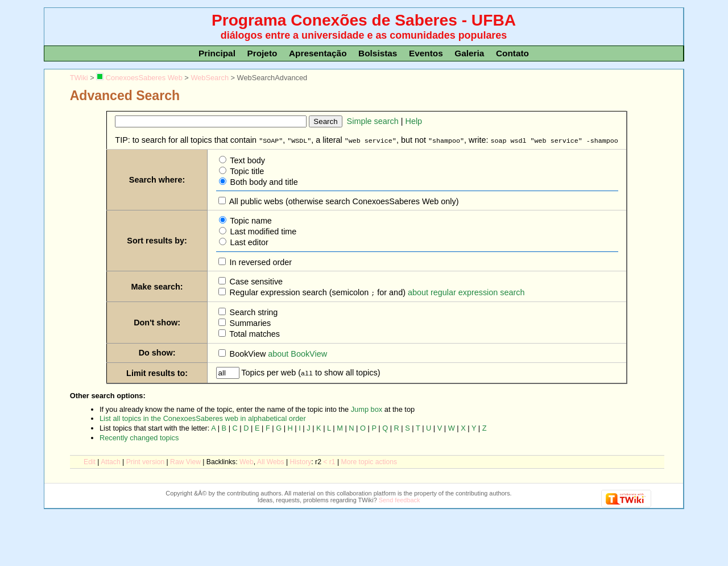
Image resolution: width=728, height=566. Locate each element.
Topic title (246, 171)
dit (90, 461)
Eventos (426, 53)
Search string (253, 311)
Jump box (367, 408)
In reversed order (260, 262)
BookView (247, 353)
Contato (512, 53)
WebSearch (210, 78)
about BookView (297, 353)
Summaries (249, 322)
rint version (146, 461)
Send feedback (400, 499)
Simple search (373, 121)
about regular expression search (466, 292)
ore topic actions (369, 461)
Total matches (254, 333)
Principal (217, 53)
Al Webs (271, 461)
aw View (185, 461)
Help (414, 121)
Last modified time (262, 231)
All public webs (255, 201)
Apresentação (318, 53)
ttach (110, 461)
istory (301, 461)
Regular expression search (277, 292)
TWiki (79, 78)
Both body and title (263, 181)
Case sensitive (255, 281)
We (247, 461)
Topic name (250, 220)
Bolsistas (378, 53)
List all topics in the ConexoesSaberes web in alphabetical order (203, 417)
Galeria (469, 53)
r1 (332, 461)
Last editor (248, 242)
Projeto (262, 53)
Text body (247, 160)
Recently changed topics (139, 437)
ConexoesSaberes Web (139, 78)
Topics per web (269, 371)
